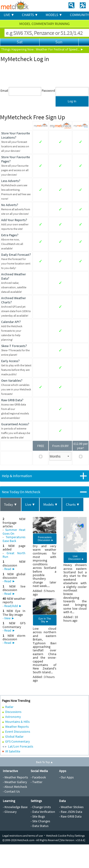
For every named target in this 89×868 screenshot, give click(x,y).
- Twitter (36, 782)
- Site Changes (40, 821)
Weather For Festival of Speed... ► (60, 49)
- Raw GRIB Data (70, 816)
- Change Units (41, 807)
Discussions (13, 712)
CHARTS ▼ (30, 15)
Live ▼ (30, 504)
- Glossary (10, 812)
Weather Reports (17, 727)
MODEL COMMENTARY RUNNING (44, 24)
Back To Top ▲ (45, 762)
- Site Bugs (38, 816)
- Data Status (40, 826)
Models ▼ (51, 504)
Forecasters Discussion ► (46, 539)
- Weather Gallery (15, 782)
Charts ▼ (73, 504)
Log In (72, 101)
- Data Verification (43, 812)
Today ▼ (11, 504)
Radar (9, 707)
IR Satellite (13, 751)
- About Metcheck (15, 787)
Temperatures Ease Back (14, 539)
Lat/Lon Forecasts (21, 746)
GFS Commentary (18, 741)
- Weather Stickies (71, 807)
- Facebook (38, 777)
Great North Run (14, 555)
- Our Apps (66, 777)
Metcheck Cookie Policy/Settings (65, 836)
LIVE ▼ (9, 15)
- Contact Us (11, 791)
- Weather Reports (15, 777)
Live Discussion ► (76, 558)
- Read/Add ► (12, 606)
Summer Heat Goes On (14, 531)
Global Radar (14, 736)
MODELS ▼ (54, 15)
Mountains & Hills (17, 722)
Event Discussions (18, 732)
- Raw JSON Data (71, 812)
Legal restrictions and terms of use (23, 836)
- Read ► (9, 569)
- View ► (9, 618)
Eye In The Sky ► (45, 620)
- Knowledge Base (15, 807)
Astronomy (13, 717)
